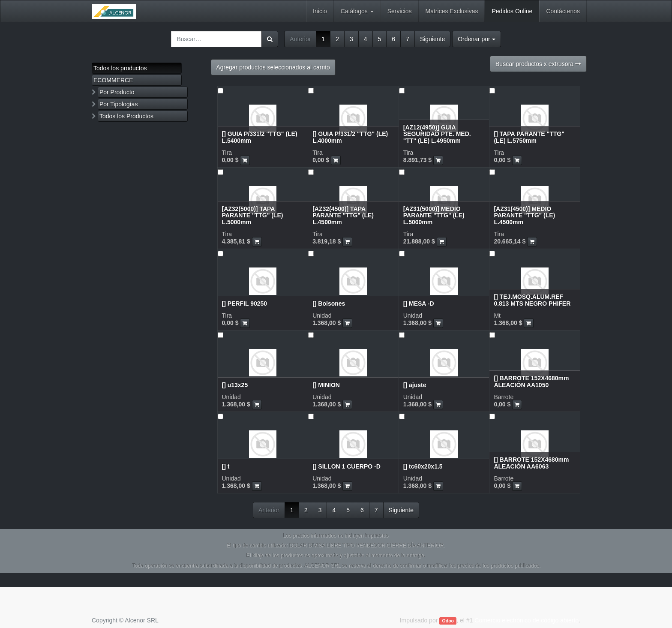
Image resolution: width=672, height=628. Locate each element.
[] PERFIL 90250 (245, 303)
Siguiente (432, 39)
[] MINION (326, 385)
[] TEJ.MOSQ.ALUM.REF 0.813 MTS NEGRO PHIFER (532, 300)
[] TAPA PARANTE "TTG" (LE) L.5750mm (529, 137)
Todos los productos (120, 68)
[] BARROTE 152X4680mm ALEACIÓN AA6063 (531, 463)
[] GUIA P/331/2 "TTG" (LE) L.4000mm (350, 137)
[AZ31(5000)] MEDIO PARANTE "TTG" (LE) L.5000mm (434, 215)
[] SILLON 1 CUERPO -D (346, 466)
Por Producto (117, 92)
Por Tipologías (119, 104)
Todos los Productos (126, 116)
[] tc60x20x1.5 (423, 466)
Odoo (448, 621)
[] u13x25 (235, 385)
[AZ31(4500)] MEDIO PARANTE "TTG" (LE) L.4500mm (524, 215)
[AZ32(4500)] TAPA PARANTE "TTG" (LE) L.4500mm (343, 215)
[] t (226, 466)
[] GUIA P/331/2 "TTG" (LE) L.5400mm (260, 137)
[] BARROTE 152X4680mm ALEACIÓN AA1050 (531, 381)
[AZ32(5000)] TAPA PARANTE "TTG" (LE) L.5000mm (253, 215)
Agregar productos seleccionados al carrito (273, 67)
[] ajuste (415, 385)
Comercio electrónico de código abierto (526, 620)
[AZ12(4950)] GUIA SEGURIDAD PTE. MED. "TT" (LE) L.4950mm (437, 134)
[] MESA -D (419, 303)
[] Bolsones (329, 303)
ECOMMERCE (113, 80)
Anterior (300, 39)
